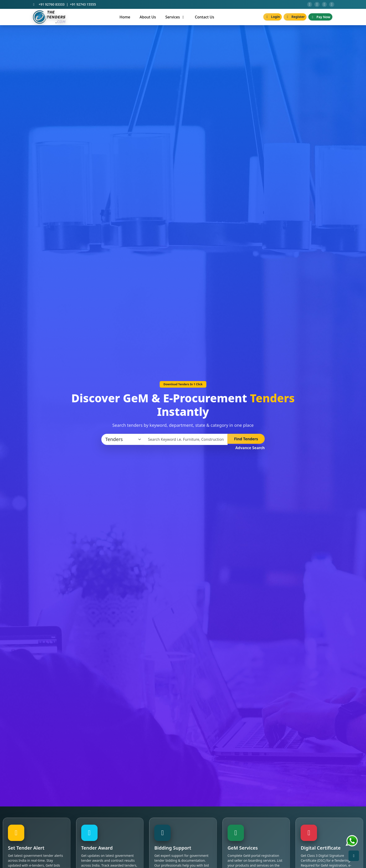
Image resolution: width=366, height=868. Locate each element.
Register (295, 19)
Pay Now (320, 19)
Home (125, 19)
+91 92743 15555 (83, 5)
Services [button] (175, 19)
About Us (148, 19)
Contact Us (205, 19)
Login (273, 19)
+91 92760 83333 (51, 5)
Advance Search (250, 450)
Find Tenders (246, 441)
